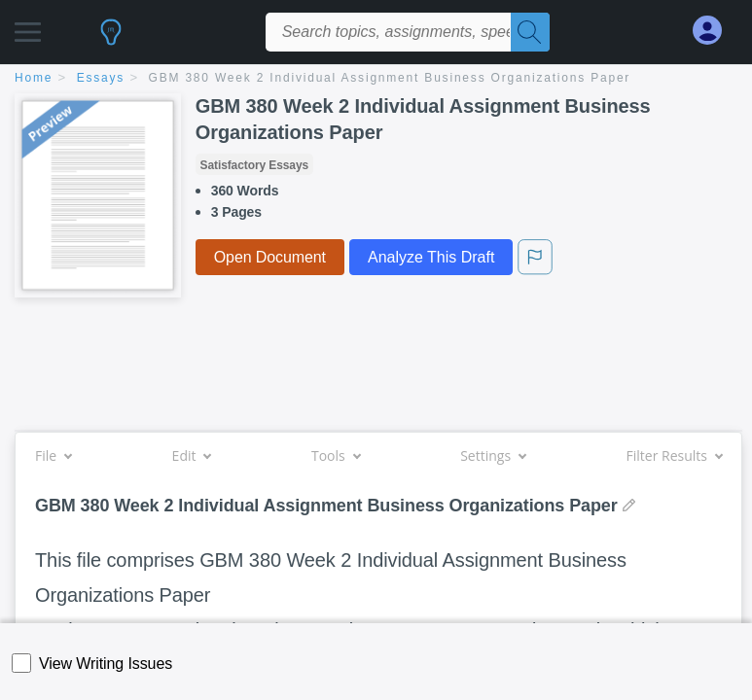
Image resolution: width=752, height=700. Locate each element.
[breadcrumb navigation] (376, 79)
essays (101, 78)
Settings (493, 455)
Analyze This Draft (431, 257)
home (34, 78)
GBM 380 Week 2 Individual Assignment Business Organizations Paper (390, 78)
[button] (28, 27)
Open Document (270, 257)
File (53, 455)
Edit (192, 455)
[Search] (530, 32)
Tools (336, 455)
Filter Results (674, 455)
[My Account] (715, 31)
